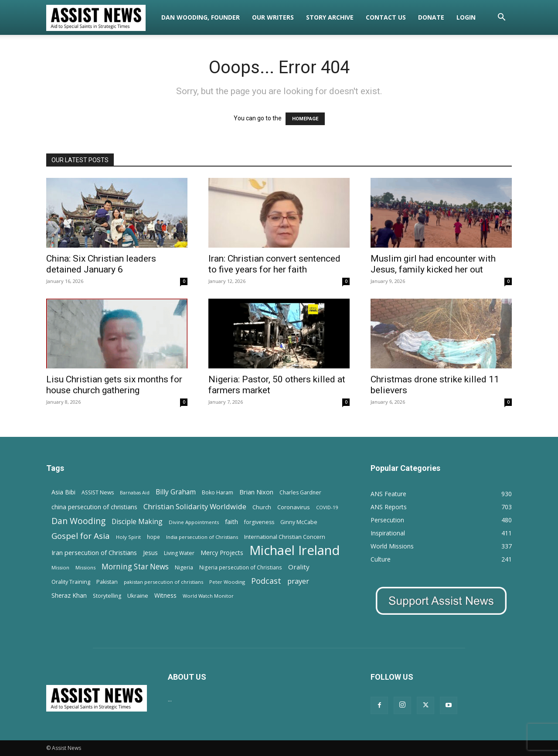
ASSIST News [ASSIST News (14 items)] (98, 492)
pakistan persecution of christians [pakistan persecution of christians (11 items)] (163, 582)
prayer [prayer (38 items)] (298, 581)
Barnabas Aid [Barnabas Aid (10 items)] (135, 493)
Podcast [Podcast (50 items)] (266, 581)
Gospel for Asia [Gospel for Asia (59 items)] (81, 536)
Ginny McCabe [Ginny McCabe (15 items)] (299, 522)
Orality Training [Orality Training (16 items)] (71, 582)
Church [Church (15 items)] (262, 507)
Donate (431, 17)
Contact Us (386, 17)
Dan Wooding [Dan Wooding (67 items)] (78, 521)
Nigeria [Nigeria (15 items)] (184, 567)
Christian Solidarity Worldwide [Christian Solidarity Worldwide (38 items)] (195, 506)
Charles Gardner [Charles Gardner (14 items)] (300, 492)
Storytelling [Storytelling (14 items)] (107, 596)
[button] (501, 18)
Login (466, 17)
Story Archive (330, 17)
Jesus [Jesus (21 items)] (150, 553)
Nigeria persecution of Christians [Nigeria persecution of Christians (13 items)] (241, 567)
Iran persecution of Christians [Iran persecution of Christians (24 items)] (94, 552)
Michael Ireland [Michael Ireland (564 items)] (295, 550)
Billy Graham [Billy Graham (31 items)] (176, 492)
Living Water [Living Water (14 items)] (179, 553)
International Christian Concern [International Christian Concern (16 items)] (285, 537)
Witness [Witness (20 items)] (165, 595)
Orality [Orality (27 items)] (299, 567)
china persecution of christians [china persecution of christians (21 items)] (94, 507)
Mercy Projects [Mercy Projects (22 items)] (222, 553)
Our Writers (273, 17)
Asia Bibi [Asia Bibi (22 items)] (63, 492)
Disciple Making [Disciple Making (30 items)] (137, 522)
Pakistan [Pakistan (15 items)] (107, 582)
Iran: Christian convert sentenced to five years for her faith (274, 264)
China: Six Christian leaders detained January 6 (101, 264)
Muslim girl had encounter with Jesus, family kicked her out (433, 264)
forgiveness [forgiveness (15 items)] (259, 522)
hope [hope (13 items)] (153, 537)
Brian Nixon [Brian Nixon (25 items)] (256, 492)
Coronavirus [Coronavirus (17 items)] (294, 507)
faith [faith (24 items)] (231, 521)
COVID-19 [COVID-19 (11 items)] (327, 507)
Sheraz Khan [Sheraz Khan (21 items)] (69, 595)
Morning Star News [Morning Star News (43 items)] (135, 567)
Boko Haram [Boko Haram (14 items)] (218, 492)
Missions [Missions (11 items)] (85, 567)
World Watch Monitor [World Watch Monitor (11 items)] (208, 596)
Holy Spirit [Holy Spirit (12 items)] (128, 537)
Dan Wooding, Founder (201, 17)
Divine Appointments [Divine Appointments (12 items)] (194, 522)
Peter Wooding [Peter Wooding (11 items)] (227, 582)
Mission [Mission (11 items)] (60, 567)
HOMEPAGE (305, 119)
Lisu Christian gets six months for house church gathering (114, 385)
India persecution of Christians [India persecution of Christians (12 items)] (202, 537)
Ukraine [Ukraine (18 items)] (138, 596)
